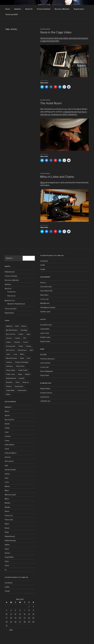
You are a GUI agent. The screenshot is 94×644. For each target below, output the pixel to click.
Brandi (7, 424)
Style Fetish (45, 375)
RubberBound (11, 378)
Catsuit (17, 338)
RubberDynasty (10, 540)
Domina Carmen (46, 393)
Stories (7, 553)
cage (28, 334)
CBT (25, 338)
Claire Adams (10, 445)
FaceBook (8, 583)
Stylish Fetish (45, 341)
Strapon (9, 386)
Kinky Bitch (44, 295)
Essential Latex (46, 287)
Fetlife (7, 587)
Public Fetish (23, 370)
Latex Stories (45, 363)
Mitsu (43, 183)
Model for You (10, 301)
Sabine (7, 545)
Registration (79, 9)
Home (8, 9)
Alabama (9, 326)
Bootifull (43, 355)
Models (7, 503)
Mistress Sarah (10, 495)
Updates (18, 9)
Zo (6, 570)
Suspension (19, 386)
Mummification (11, 358)
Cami (7, 432)
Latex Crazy (45, 333)
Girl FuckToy (10, 350)
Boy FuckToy (11, 334)
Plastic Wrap (11, 370)
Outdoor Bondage (22, 362)
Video (8, 394)
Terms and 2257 (12, 14)
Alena (7, 411)
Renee (7, 528)
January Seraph (10, 470)
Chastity (17, 342)
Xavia (7, 565)
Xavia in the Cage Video (56, 32)
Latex (8, 354)
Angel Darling (45, 389)
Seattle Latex (45, 312)
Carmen (9, 338)
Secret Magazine (47, 371)
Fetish (21, 346)
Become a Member (62, 9)
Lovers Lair (44, 299)
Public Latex (10, 374)
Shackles (9, 382)
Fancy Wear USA (46, 291)
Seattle (22, 378)
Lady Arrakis (45, 329)
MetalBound (45, 303)
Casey (7, 440)
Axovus (43, 282)
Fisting (28, 346)
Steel (18, 382)
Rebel (7, 524)
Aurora (24, 326)
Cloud (7, 449)
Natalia (7, 507)
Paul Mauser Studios (48, 307)
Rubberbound (10, 272)
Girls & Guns (22, 350)
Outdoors (9, 366)
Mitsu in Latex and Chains (57, 177)
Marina (7, 486)
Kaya (6, 478)
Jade (31, 350)
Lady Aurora (45, 397)
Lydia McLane (45, 401)
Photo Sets (20, 366)
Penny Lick (9, 516)
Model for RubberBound (16, 304)
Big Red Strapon (12, 330)
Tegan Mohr (10, 390)
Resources (11, 296)
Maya (7, 490)
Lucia (15, 354)
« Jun (11, 630)
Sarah (7, 549)
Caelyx (21, 334)
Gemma (8, 457)
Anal (17, 326)
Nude (22, 358)
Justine (7, 474)
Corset (25, 342)
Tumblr (7, 591)
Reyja (20, 374)
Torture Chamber (44, 9)
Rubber (28, 374)
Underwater (22, 390)
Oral (28, 358)
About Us (29, 9)
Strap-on (26, 382)
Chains (8, 342)
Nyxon (7, 511)
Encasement (11, 346)
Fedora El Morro (11, 453)
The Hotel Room (51, 103)
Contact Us (11, 292)
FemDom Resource (47, 359)
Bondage (24, 330)
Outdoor (9, 362)
